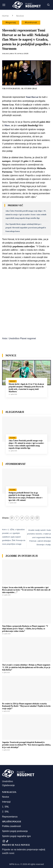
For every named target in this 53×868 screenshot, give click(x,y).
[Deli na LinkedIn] (37, 518)
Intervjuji (6, 802)
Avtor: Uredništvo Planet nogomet (19, 338)
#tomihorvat (31, 23)
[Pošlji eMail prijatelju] (27, 518)
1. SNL (6, 807)
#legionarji (11, 23)
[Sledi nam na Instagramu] (4, 841)
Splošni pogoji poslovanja (15, 831)
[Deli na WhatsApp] (12, 518)
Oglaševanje (8, 785)
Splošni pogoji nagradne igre (16, 836)
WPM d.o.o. (14, 864)
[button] (4, 5)
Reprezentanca (10, 817)
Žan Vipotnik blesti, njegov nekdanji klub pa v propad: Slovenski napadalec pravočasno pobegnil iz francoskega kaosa (26, 228)
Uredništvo (7, 781)
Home (5, 16)
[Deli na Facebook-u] (17, 518)
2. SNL (6, 812)
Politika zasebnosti (12, 826)
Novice (20, 16)
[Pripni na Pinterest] (32, 518)
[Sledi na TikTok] (7, 841)
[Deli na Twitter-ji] (22, 518)
